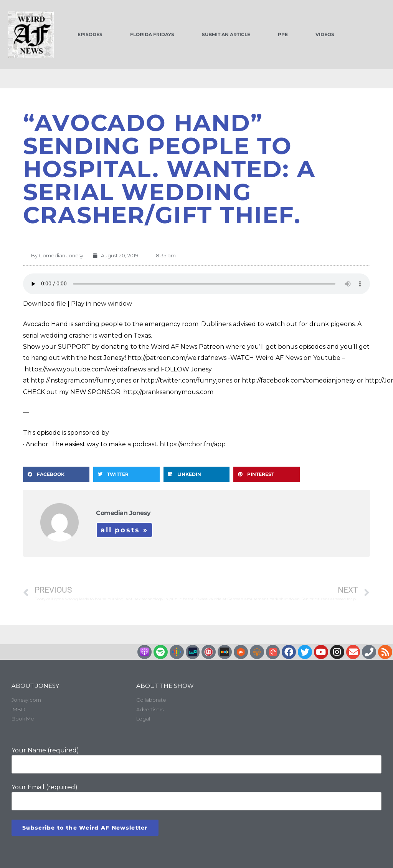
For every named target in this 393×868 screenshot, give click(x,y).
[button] (56, 474)
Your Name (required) (196, 760)
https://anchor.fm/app (193, 444)
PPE (283, 34)
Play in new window (102, 304)
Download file (45, 304)
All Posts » (124, 530)
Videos (325, 34)
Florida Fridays (152, 34)
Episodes (90, 34)
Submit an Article (226, 34)
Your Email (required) (196, 797)
